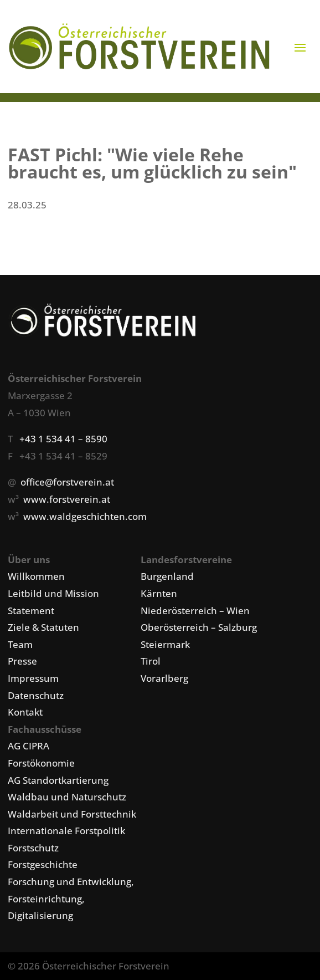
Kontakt (25, 712)
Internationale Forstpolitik (66, 831)
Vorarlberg (164, 678)
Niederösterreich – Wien (195, 611)
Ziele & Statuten (43, 627)
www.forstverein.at (67, 499)
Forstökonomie (41, 763)
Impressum (33, 678)
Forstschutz (33, 848)
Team (20, 644)
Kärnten (159, 593)
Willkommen (36, 576)
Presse (22, 661)
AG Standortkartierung (58, 780)
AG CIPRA (29, 746)
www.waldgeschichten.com (85, 516)
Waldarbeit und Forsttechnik (72, 814)
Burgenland (167, 576)
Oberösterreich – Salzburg (199, 627)
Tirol (151, 661)
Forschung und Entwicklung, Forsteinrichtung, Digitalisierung (71, 899)
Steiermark (165, 644)
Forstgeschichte (43, 864)
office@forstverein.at (67, 482)
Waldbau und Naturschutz (67, 797)
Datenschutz (36, 695)
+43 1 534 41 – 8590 (63, 439)
